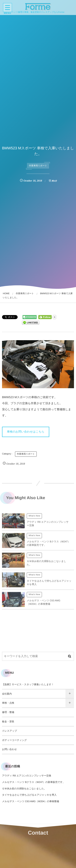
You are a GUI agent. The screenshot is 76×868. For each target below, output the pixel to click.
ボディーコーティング (14, 740)
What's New (34, 518)
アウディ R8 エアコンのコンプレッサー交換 (27, 776)
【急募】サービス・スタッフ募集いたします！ (28, 684)
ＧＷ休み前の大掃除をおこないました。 (24, 789)
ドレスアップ (10, 731)
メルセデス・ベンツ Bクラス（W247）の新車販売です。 (34, 782)
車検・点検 (8, 703)
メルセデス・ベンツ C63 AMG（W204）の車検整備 (31, 801)
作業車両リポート (38, 166)
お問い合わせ (9, 749)
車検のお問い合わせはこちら (26, 432)
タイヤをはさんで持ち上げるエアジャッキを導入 (29, 795)
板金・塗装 (8, 722)
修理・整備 (8, 712)
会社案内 (7, 694)
